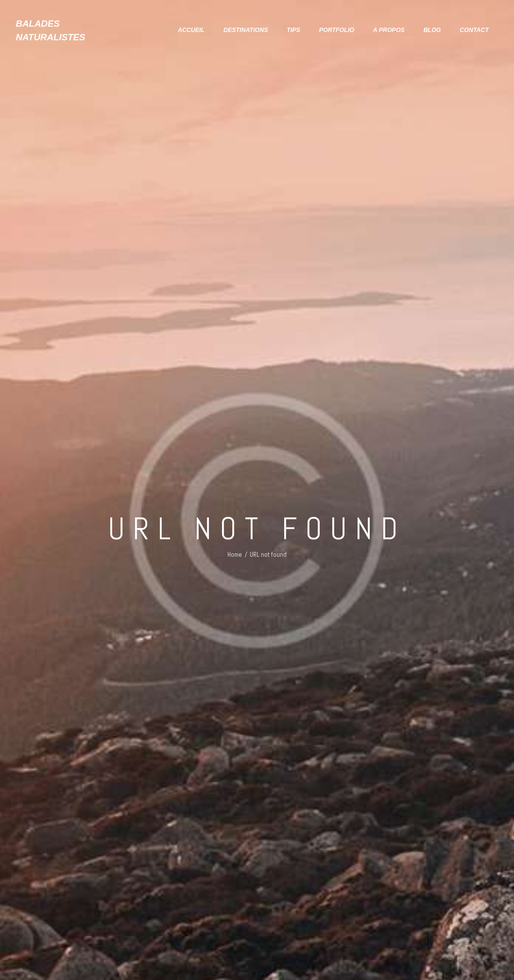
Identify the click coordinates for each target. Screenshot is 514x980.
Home (235, 555)
